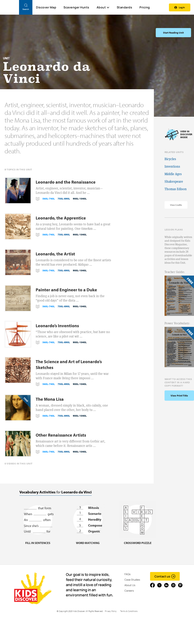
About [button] (103, 7)
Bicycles (170, 159)
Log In (180, 7)
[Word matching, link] (88, 541)
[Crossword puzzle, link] (138, 541)
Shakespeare (174, 181)
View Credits (176, 205)
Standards (125, 7)
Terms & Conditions (129, 611)
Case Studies (132, 580)
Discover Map (46, 7)
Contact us (165, 576)
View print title (179, 396)
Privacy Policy (111, 611)
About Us (130, 585)
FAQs (127, 574)
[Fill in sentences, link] (38, 541)
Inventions (172, 166)
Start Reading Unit (173, 33)
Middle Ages (173, 174)
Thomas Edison (176, 189)
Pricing (145, 7)
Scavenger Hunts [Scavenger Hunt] (76, 8)
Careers (129, 591)
